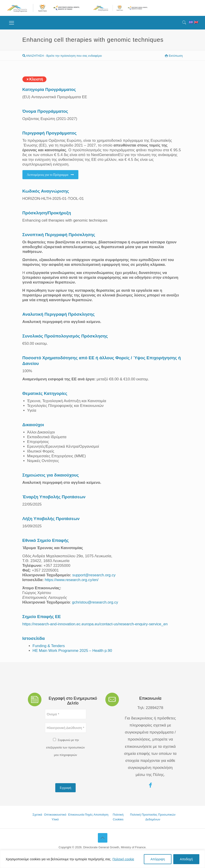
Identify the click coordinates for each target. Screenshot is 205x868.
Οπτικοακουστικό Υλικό (55, 817)
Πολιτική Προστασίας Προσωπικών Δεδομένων (153, 817)
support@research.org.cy (94, 575)
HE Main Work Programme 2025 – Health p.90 (72, 651)
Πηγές (89, 815)
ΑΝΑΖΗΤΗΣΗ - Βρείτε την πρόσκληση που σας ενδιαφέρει (62, 56)
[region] (102, 859)
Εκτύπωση (174, 56)
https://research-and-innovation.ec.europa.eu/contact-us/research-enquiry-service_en (95, 624)
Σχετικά (37, 815)
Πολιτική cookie (123, 859)
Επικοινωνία (76, 815)
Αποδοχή (186, 859)
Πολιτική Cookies (118, 817)
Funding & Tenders (49, 646)
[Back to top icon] (103, 838)
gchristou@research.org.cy (95, 602)
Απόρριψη (158, 859)
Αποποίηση (101, 815)
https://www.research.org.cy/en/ (71, 580)
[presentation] (79, 771)
